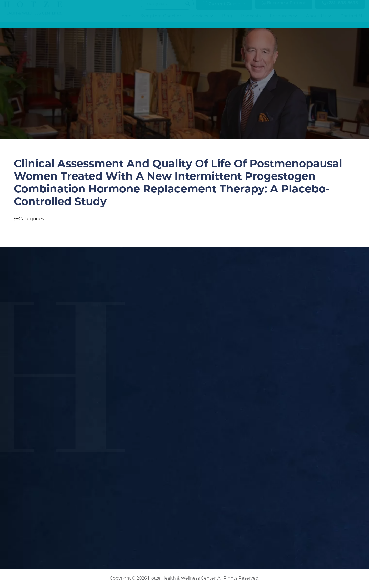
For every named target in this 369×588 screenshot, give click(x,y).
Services (202, 21)
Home (125, 21)
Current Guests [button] (222, 9)
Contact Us (352, 21)
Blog (227, 21)
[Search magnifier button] (188, 9)
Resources (283, 21)
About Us (319, 21)
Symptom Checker (161, 21)
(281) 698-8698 (340, 8)
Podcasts (251, 21)
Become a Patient (284, 8)
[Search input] (165, 9)
